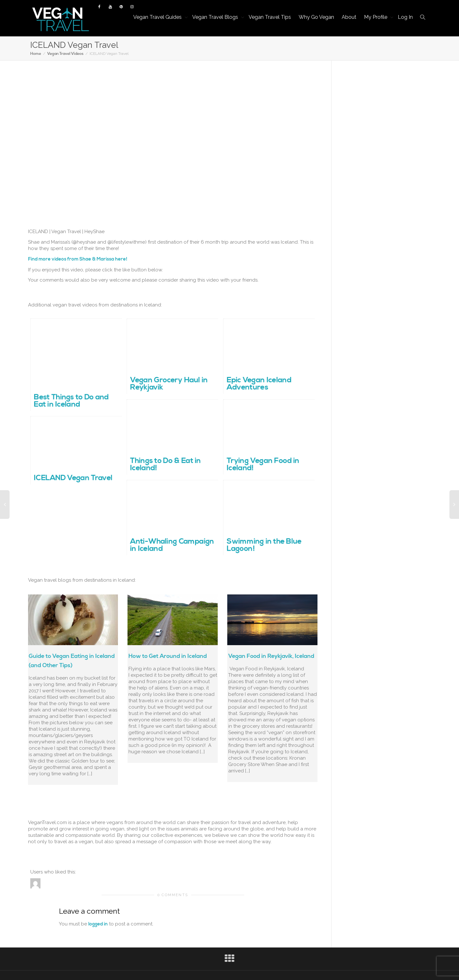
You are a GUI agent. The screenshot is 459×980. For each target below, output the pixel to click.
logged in (98, 924)
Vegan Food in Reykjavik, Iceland (271, 656)
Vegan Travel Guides (158, 17)
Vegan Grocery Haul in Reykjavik (169, 384)
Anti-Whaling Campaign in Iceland (172, 546)
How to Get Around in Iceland (168, 656)
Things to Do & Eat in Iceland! (165, 465)
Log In (405, 17)
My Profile (376, 17)
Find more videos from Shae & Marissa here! (78, 259)
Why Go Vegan (316, 17)
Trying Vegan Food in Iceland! (263, 465)
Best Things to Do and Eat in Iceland (71, 401)
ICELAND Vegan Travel (73, 478)
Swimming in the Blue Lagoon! (264, 546)
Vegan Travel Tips (270, 17)
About (349, 17)
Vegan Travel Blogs (216, 17)
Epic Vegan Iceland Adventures (259, 384)
